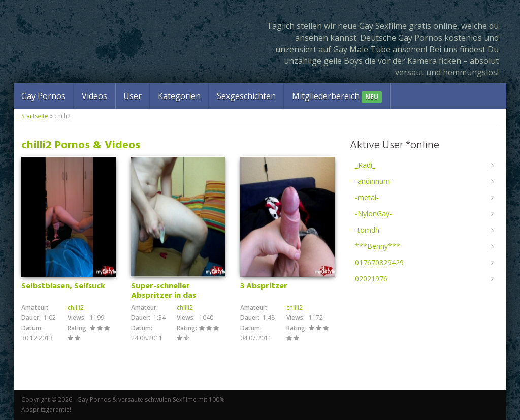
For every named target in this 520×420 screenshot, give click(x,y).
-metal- (367, 197)
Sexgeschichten (246, 96)
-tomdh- (368, 230)
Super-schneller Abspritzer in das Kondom (164, 296)
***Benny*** (378, 246)
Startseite (35, 116)
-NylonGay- (373, 214)
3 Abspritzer (264, 286)
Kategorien (179, 96)
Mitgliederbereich (337, 97)
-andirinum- (374, 181)
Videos (94, 96)
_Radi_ (365, 165)
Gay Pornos (43, 96)
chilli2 (76, 308)
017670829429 (379, 262)
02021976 (371, 279)
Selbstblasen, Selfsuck (63, 286)
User (133, 96)
